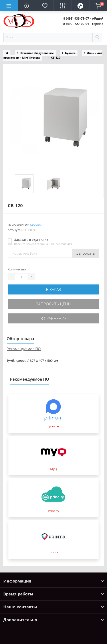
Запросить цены (54, 304)
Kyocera (70, 53)
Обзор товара (20, 339)
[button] (83, 18)
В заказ (53, 289)
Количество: (17, 269)
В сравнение (53, 318)
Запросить (86, 253)
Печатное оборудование (37, 53)
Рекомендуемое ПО (24, 349)
